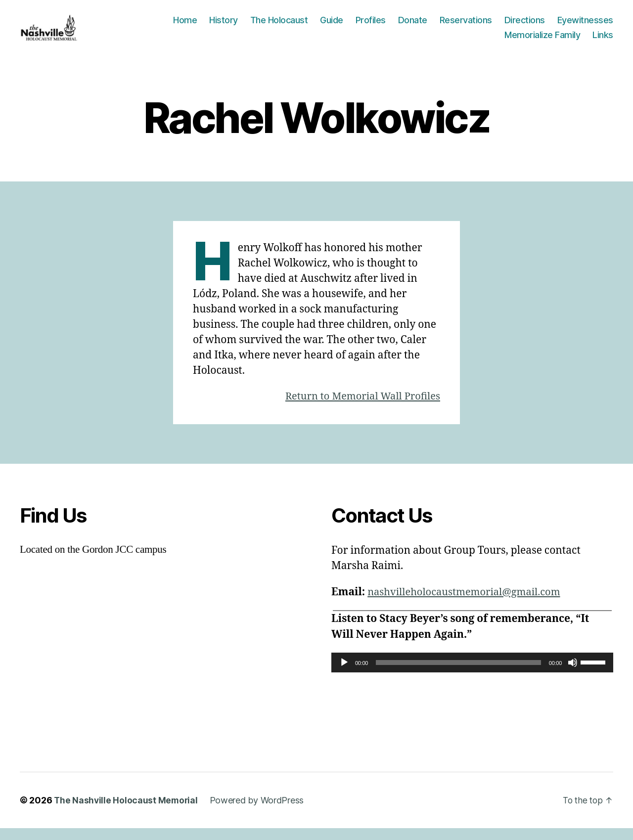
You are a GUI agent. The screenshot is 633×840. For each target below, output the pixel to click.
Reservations (466, 26)
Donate (413, 26)
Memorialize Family (542, 40)
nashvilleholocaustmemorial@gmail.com (469, 603)
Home (185, 26)
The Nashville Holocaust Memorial (127, 812)
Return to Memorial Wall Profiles (359, 408)
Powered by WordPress (259, 812)
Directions (525, 26)
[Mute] (573, 674)
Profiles (371, 26)
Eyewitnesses (585, 26)
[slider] (458, 674)
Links (603, 40)
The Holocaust (279, 26)
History (224, 26)
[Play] (344, 674)
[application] (472, 674)
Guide (332, 26)
